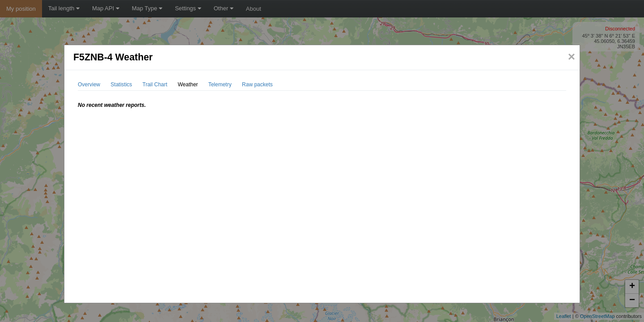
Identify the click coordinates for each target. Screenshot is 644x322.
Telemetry (220, 85)
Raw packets (257, 85)
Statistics (121, 85)
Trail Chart (155, 85)
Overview (89, 85)
